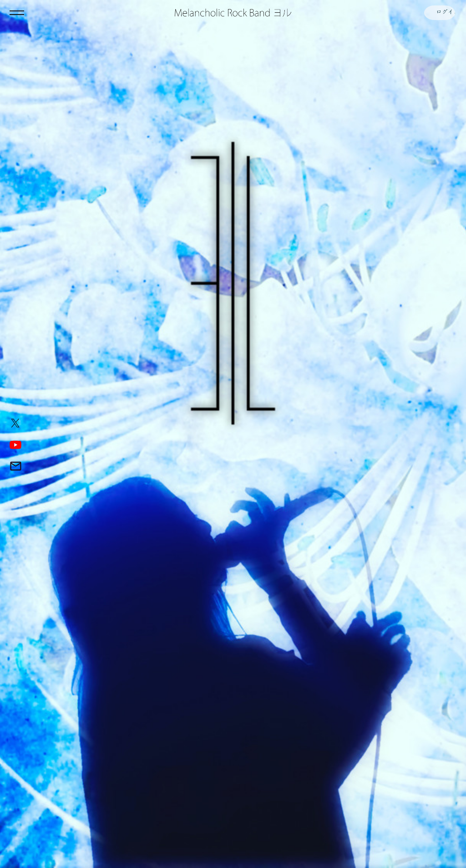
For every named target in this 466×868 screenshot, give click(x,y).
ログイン (439, 13)
